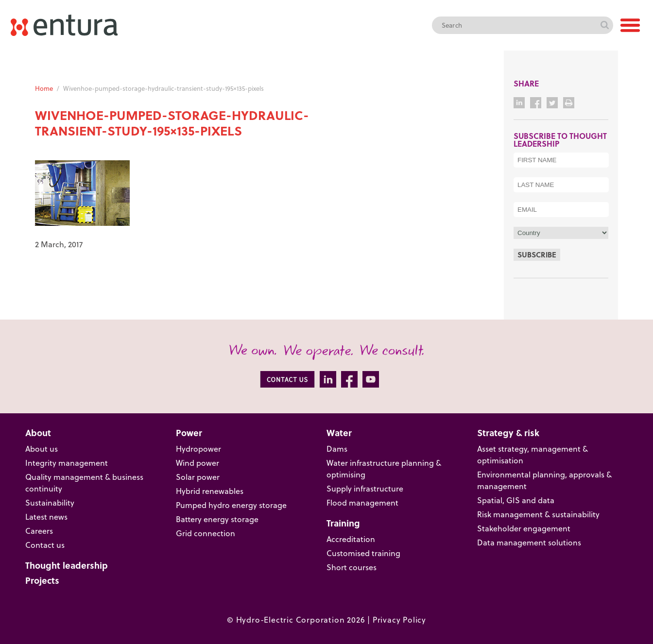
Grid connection (206, 533)
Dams (337, 449)
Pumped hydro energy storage (231, 505)
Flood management (362, 503)
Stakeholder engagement (524, 528)
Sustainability (50, 503)
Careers (39, 531)
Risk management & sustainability (538, 514)
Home (44, 88)
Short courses (352, 567)
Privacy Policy (399, 620)
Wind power (198, 463)
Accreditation (351, 539)
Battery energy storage (217, 519)
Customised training (363, 553)
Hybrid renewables (210, 491)
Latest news (46, 517)
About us (42, 449)
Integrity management (67, 463)
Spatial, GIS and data (516, 500)
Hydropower (198, 449)
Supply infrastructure (365, 489)
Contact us (45, 545)
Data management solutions (529, 542)
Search (604, 25)
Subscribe (537, 254)
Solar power (198, 477)
